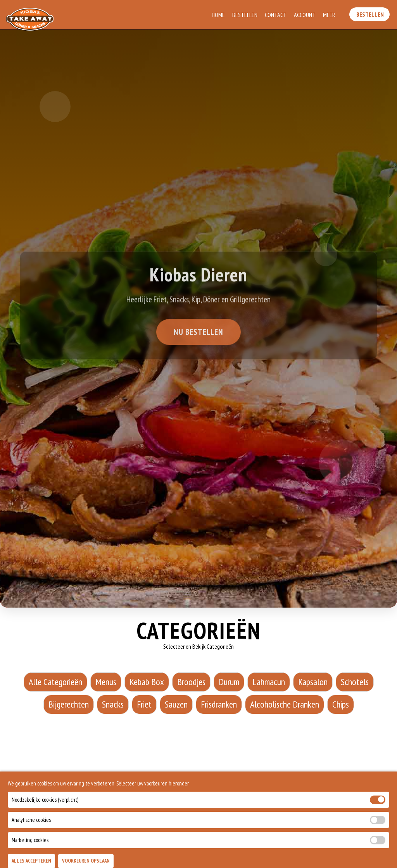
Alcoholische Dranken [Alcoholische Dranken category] (285, 704)
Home (219, 15)
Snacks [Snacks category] (113, 704)
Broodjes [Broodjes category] (191, 682)
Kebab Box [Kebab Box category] (147, 682)
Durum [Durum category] (229, 682)
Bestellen (245, 15)
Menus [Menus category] (106, 682)
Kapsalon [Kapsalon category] (313, 682)
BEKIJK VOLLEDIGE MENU (198, 826)
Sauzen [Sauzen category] (176, 704)
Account (305, 15)
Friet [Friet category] (144, 704)
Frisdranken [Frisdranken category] (219, 704)
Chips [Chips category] (341, 704)
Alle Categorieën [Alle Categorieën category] (55, 682)
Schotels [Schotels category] (355, 682)
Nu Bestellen (198, 333)
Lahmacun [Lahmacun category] (269, 682)
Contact (276, 15)
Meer (329, 15)
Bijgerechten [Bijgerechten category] (69, 704)
